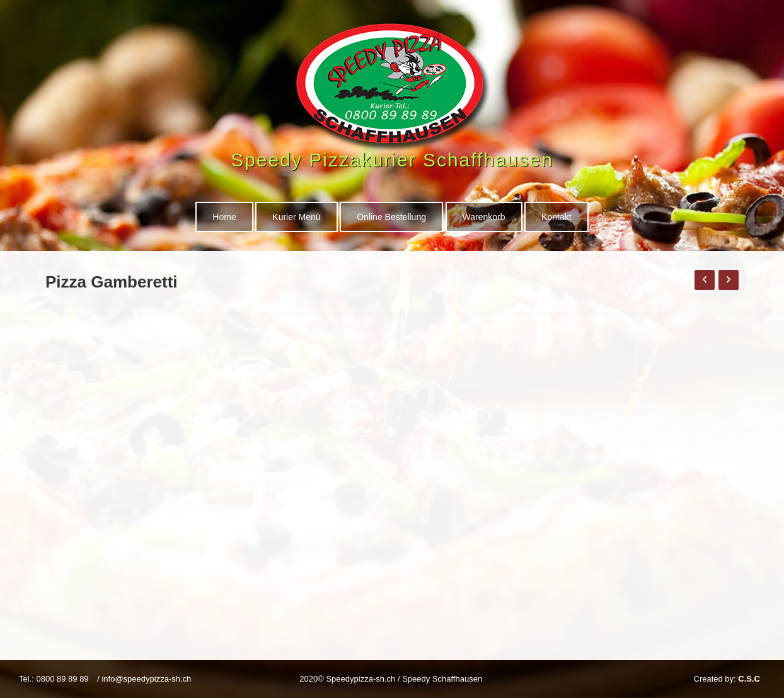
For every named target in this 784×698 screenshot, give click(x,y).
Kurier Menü (296, 217)
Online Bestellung (391, 217)
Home (224, 217)
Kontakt (556, 217)
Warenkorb (484, 217)
